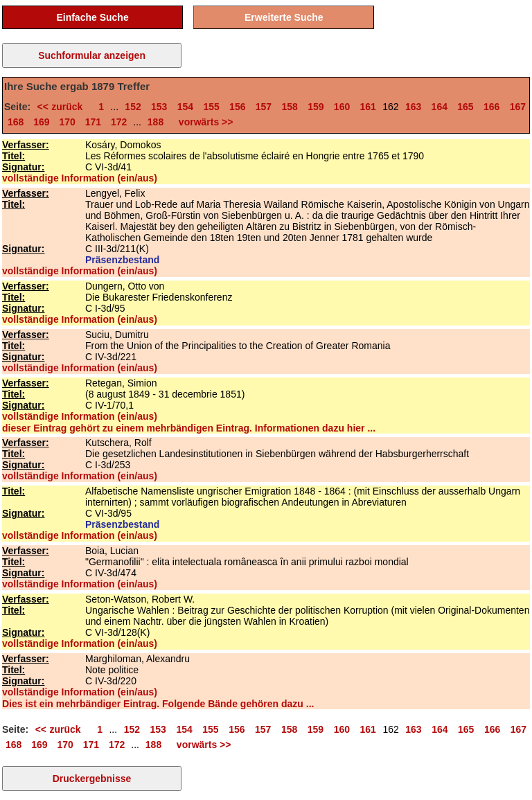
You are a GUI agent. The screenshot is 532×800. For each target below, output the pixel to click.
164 (440, 107)
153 (159, 107)
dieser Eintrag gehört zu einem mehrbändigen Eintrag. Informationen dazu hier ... (189, 428)
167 (518, 107)
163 (413, 107)
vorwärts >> (203, 122)
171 (93, 122)
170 (68, 122)
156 (237, 107)
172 (119, 122)
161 (368, 107)
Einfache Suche (92, 17)
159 (316, 107)
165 (465, 107)
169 (41, 122)
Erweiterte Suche (284, 17)
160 (342, 107)
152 (133, 107)
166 (491, 107)
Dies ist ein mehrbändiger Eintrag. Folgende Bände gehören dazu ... (158, 704)
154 (185, 107)
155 (211, 107)
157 (264, 107)
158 (289, 107)
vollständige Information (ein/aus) (80, 178)
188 (156, 122)
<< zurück (62, 107)
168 (16, 122)
